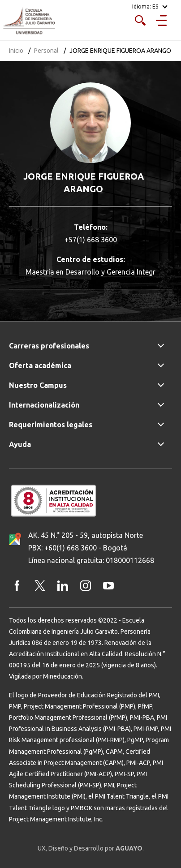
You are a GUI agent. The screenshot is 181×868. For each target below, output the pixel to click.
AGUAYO (129, 848)
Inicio (16, 51)
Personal (46, 51)
